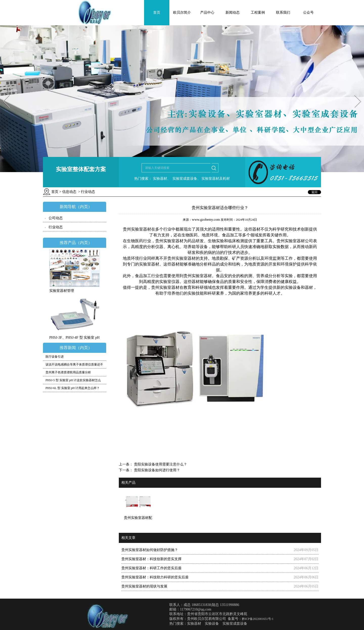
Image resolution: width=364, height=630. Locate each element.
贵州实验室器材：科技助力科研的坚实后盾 (155, 577)
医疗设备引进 (55, 357)
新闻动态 (233, 13)
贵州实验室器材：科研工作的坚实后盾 (151, 568)
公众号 (308, 13)
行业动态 (56, 227)
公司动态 (56, 218)
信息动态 (69, 192)
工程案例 (258, 13)
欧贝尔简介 (182, 13)
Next (355, 93)
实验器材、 (161, 179)
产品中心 (207, 13)
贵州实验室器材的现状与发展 (144, 586)
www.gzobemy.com (206, 220)
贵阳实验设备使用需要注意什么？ (160, 464)
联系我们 (283, 13)
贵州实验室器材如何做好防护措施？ (150, 550)
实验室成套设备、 (186, 179)
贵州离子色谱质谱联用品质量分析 (68, 372)
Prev (3, 93)
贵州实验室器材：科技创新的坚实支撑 (151, 559)
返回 (314, 192)
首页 (157, 13)
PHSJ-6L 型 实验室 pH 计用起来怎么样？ (73, 388)
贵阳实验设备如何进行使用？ (156, 470)
